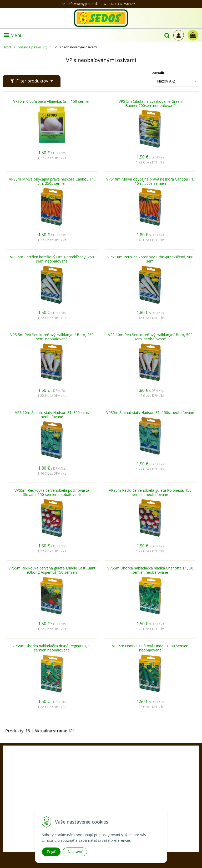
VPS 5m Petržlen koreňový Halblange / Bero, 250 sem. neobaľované (52, 337)
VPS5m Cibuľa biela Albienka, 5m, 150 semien (52, 101)
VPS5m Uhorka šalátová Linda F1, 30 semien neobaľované (150, 648)
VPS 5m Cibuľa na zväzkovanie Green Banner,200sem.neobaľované (150, 104)
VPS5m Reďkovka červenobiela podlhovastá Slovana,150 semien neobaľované (52, 492)
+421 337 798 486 (122, 4)
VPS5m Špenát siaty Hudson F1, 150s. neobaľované (150, 413)
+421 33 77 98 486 (105, 802)
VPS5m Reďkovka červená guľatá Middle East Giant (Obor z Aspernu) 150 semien (52, 570)
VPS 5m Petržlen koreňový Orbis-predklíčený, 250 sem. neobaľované (52, 259)
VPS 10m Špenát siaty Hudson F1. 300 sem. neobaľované (52, 415)
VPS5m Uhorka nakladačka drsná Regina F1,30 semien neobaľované (52, 648)
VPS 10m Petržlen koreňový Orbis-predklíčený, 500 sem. (150, 259)
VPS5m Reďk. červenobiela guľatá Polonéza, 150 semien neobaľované (150, 492)
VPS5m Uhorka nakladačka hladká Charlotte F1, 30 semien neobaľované (150, 570)
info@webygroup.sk (83, 4)
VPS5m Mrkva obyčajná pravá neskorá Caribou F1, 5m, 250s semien (52, 181)
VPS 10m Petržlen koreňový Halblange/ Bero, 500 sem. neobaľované (150, 337)
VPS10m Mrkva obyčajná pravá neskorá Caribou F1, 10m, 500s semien (150, 181)
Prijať (51, 852)
